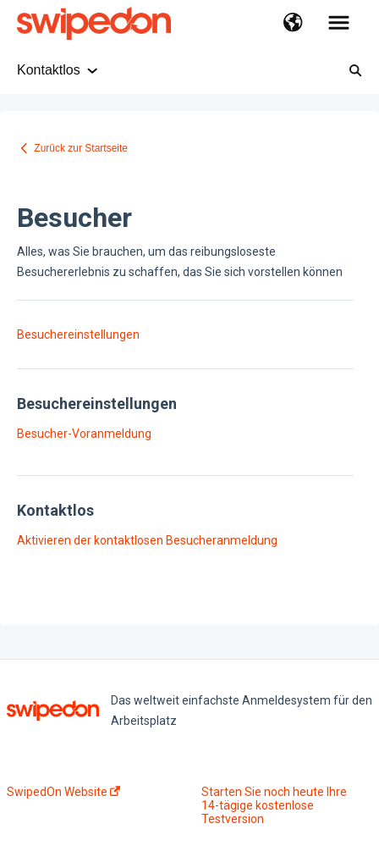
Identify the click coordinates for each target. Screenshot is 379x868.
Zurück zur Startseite (81, 148)
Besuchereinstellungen (78, 334)
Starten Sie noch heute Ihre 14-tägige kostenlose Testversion (274, 805)
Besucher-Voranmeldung (84, 434)
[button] (293, 24)
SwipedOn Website (63, 792)
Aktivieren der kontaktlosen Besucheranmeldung (147, 540)
